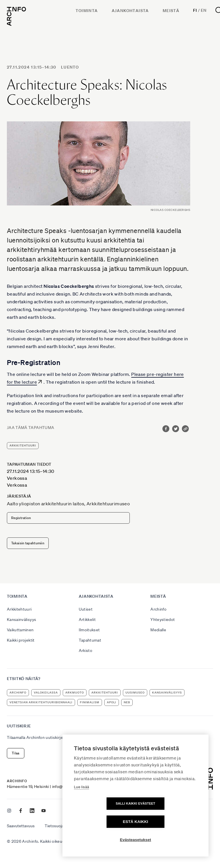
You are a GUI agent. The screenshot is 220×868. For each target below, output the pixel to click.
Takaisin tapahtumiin (28, 543)
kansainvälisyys (167, 693)
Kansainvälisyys (21, 620)
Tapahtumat (90, 640)
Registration (21, 518)
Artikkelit (87, 620)
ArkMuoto (75, 693)
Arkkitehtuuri (19, 609)
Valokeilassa (46, 693)
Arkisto (86, 650)
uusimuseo (135, 693)
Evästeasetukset (136, 840)
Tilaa (16, 753)
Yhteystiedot (163, 620)
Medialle (158, 630)
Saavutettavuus (21, 826)
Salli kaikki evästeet (103, 822)
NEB (127, 702)
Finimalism (90, 702)
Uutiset (86, 609)
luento (70, 67)
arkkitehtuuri (23, 445)
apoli (112, 702)
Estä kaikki (168, 822)
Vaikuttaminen (20, 630)
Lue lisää (81, 805)
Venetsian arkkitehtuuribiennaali (41, 702)
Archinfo (158, 609)
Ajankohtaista (130, 11)
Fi (195, 10)
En (204, 10)
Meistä (171, 11)
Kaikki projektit (21, 640)
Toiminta (87, 11)
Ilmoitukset (89, 630)
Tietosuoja (54, 826)
